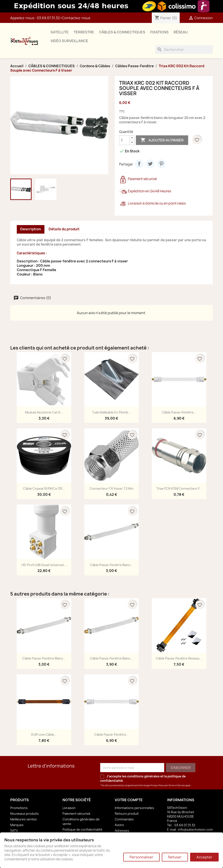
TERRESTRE (84, 32)
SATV (14, 831)
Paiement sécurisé (76, 814)
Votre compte (129, 800)
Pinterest (161, 164)
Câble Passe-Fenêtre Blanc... (111, 565)
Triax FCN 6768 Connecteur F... (179, 488)
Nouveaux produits (24, 814)
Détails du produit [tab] (64, 229)
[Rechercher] (184, 50)
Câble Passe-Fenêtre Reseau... (179, 658)
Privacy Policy (157, 785)
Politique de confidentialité (82, 829)
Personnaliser (141, 857)
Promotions (19, 808)
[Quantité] (124, 140)
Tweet (150, 164)
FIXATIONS (159, 32)
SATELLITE (60, 32)
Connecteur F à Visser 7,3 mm (111, 488)
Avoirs (119, 825)
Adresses (122, 831)
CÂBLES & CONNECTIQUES (122, 32)
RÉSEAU (181, 32)
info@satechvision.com (195, 829)
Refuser (175, 857)
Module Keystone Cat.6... (44, 412)
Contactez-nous (76, 18)
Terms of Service (176, 785)
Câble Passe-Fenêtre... (179, 412)
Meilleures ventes (24, 819)
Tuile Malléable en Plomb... (111, 412)
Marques (17, 825)
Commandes (124, 819)
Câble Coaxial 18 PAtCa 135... (44, 488)
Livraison (69, 808)
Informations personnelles (134, 808)
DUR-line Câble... (44, 735)
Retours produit (127, 814)
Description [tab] (31, 229)
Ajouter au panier (162, 140)
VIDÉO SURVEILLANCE (69, 41)
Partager (139, 164)
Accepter (204, 857)
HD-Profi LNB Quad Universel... (44, 565)
